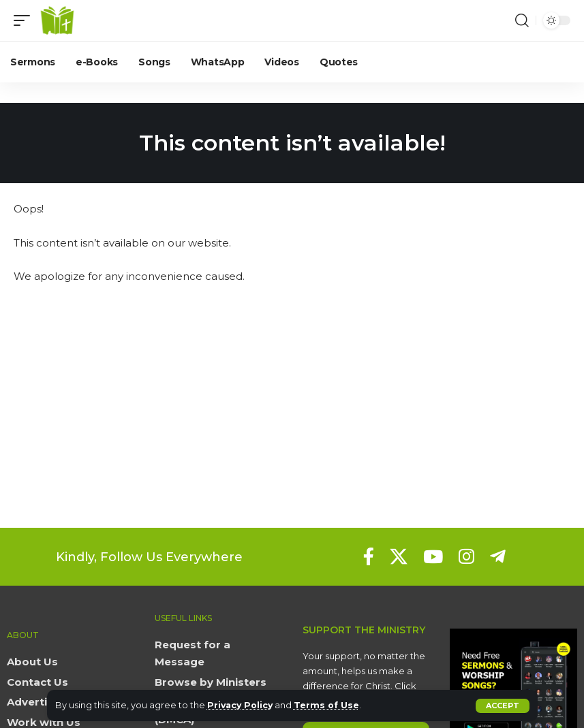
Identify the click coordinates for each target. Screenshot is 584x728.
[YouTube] (433, 556)
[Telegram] (498, 556)
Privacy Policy (242, 705)
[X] (399, 556)
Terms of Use (330, 705)
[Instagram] (466, 556)
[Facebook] (369, 556)
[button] (503, 706)
